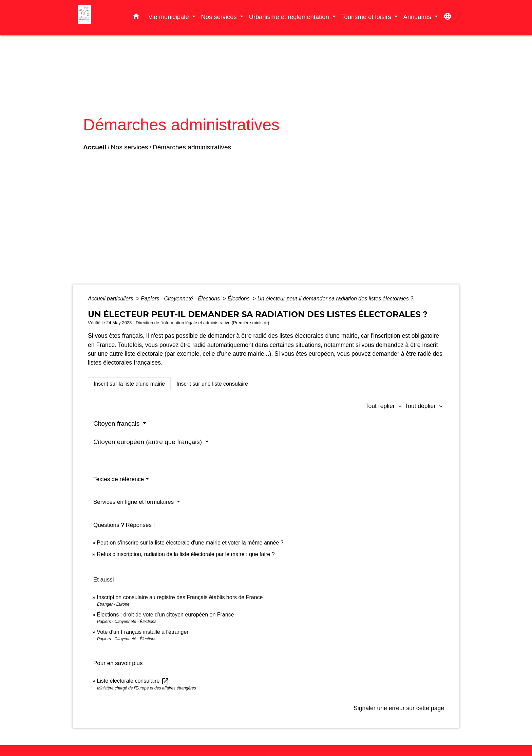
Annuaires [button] (418, 17)
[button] (136, 18)
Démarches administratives (192, 147)
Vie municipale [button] (169, 17)
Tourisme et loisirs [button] (367, 17)
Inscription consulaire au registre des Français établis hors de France (180, 597)
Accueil (95, 147)
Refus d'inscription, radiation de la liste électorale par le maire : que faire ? (186, 554)
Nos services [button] (220, 17)
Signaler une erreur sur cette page (399, 708)
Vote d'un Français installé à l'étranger (142, 632)
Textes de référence (119, 479)
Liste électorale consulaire (133, 681)
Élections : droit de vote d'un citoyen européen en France (165, 615)
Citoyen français (117, 423)
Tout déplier (424, 406)
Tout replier (385, 406)
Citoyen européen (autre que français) (148, 442)
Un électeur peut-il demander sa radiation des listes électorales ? (335, 299)
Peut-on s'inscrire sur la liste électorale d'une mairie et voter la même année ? (190, 543)
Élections (239, 299)
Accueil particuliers (111, 299)
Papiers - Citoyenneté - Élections (181, 299)
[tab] (129, 384)
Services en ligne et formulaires (134, 502)
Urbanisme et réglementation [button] (290, 17)
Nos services (130, 147)
